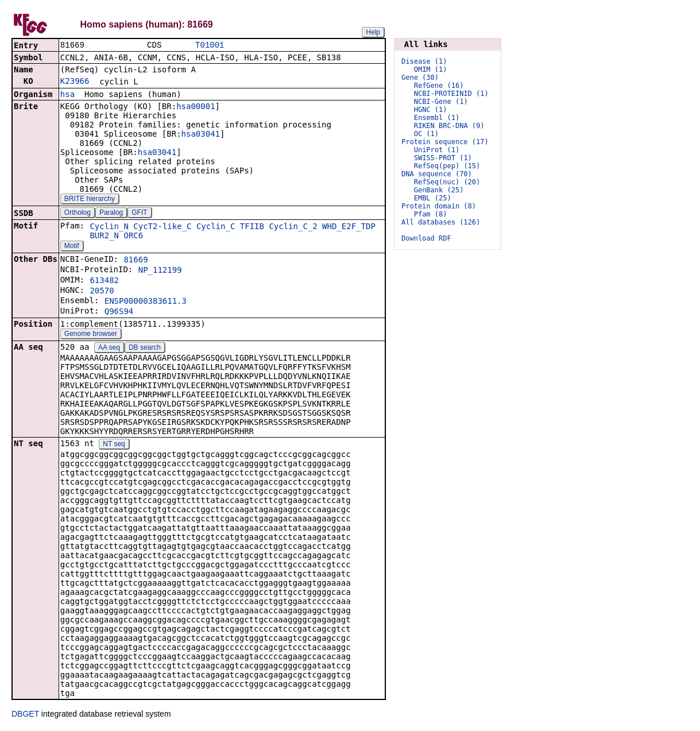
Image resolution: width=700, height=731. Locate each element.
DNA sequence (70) (437, 174)
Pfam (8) (431, 214)
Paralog (111, 214)
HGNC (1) (431, 110)
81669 (136, 261)
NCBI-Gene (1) (441, 102)
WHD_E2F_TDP (349, 227)
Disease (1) (424, 61)
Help (373, 32)
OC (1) (426, 134)
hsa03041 (201, 135)
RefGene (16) (439, 86)
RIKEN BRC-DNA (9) (449, 126)
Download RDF (426, 238)
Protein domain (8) (439, 206)
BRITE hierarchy (90, 200)
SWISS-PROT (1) (443, 158)
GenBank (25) (439, 190)
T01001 (210, 46)
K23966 (75, 82)
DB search (145, 349)
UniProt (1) (437, 150)
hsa (67, 95)
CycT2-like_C (162, 227)
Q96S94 (119, 312)
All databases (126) (441, 222)
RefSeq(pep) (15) (447, 166)
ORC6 (133, 237)
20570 (102, 292)
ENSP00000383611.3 (146, 302)
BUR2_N (104, 237)
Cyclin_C (216, 227)
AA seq (109, 349)
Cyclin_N (109, 227)
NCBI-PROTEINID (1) (451, 94)
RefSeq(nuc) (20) (447, 182)
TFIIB (252, 227)
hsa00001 (196, 107)
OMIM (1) (431, 69)
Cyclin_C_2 (293, 227)
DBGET (25, 715)
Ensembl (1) (437, 118)
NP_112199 (160, 271)
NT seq (114, 445)
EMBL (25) (433, 198)
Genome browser (91, 335)
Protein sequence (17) (445, 142)
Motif (72, 247)
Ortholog (78, 214)
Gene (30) (420, 78)
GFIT (139, 214)
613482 (104, 281)
